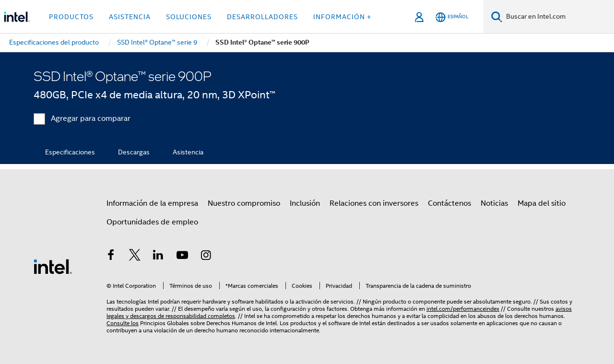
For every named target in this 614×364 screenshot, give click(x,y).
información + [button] (342, 17)
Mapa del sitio (542, 203)
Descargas (134, 152)
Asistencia (188, 152)
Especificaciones (70, 152)
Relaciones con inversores (374, 203)
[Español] (452, 17)
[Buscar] (497, 17)
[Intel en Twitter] (135, 257)
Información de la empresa (152, 203)
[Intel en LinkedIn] (158, 257)
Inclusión (305, 203)
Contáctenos (449, 203)
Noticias (494, 203)
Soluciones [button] (189, 17)
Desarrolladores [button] (262, 17)
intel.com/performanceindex (463, 309)
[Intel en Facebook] (111, 257)
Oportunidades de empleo (152, 222)
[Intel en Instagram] (206, 257)
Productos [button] (71, 17)
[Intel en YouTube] (182, 257)
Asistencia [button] (130, 17)
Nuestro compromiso (244, 203)
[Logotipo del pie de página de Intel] (53, 266)
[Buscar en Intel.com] (558, 17)
